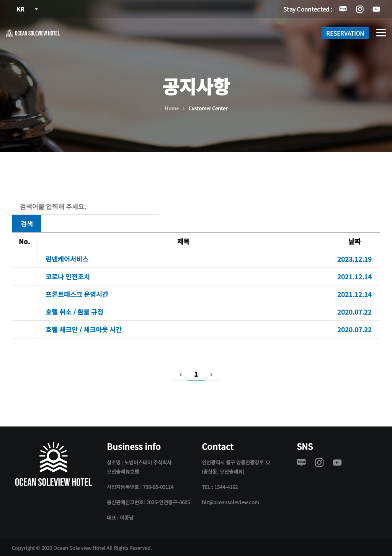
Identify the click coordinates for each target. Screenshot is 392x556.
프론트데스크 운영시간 (77, 292)
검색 (181, 206)
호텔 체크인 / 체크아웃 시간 (84, 327)
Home (172, 108)
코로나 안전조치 (68, 275)
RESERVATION (345, 33)
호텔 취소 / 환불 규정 (74, 310)
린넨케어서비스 (67, 257)
